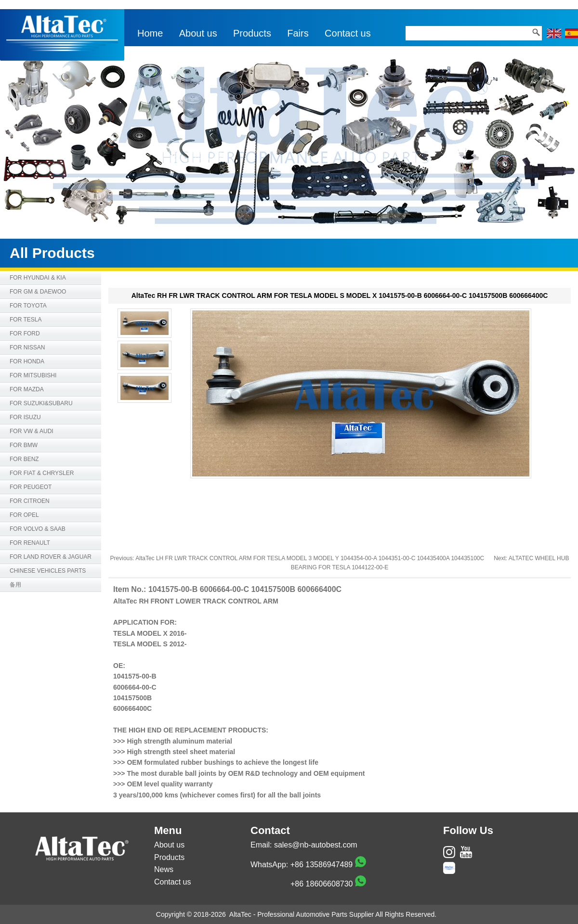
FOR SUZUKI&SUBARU (41, 403)
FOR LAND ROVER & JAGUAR (51, 557)
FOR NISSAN (27, 347)
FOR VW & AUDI (32, 431)
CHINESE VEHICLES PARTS (48, 571)
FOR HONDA (27, 361)
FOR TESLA (26, 320)
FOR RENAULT (30, 543)
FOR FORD (25, 334)
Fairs (298, 33)
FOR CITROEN (30, 501)
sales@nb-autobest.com (316, 845)
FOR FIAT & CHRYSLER (42, 473)
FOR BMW (24, 445)
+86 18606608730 (322, 884)
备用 (15, 585)
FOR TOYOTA (28, 306)
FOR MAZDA (27, 389)
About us (198, 33)
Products (252, 33)
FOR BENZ (24, 459)
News (164, 869)
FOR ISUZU (25, 417)
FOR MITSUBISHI (33, 375)
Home (150, 33)
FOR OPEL (24, 515)
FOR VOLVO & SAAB (38, 529)
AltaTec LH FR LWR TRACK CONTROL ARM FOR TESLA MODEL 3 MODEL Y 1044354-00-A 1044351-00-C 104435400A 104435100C (310, 558)
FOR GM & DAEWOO (38, 292)
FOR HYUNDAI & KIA (38, 278)
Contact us (348, 33)
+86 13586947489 (322, 865)
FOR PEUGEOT (31, 487)
